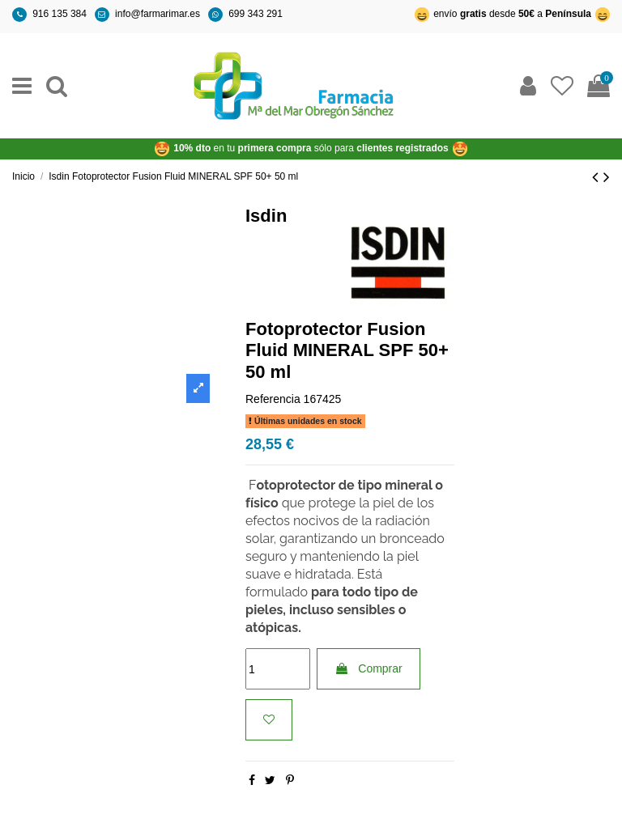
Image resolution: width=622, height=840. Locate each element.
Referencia (273, 399)
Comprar (368, 668)
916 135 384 (60, 14)
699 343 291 (256, 14)
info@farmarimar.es (158, 14)
